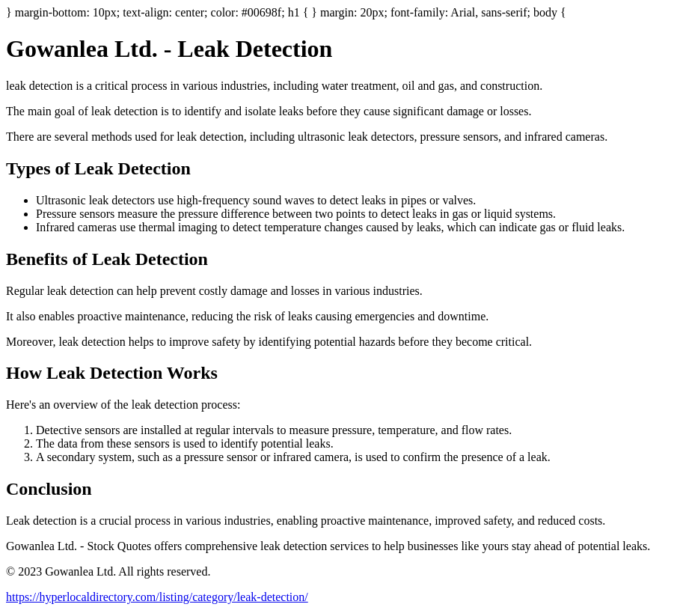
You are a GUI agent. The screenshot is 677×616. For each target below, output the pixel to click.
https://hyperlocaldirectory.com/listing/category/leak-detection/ (157, 597)
